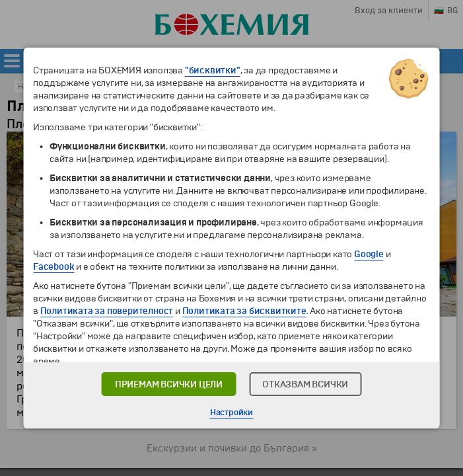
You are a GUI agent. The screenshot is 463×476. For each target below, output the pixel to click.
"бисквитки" (213, 70)
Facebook (53, 267)
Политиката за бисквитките (244, 311)
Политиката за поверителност (107, 311)
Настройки (231, 413)
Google (369, 254)
